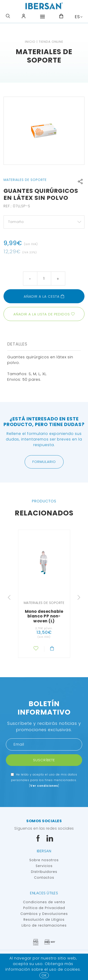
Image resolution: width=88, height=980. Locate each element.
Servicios (44, 866)
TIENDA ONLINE (51, 42)
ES (77, 17)
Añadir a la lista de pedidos (42, 314)
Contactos (44, 878)
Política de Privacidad (44, 908)
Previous (9, 597)
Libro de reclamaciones (44, 925)
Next (79, 597)
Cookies (72, 969)
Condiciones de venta (44, 902)
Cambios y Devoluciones (44, 914)
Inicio (30, 42)
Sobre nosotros (44, 860)
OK (44, 975)
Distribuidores (44, 872)
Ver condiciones (44, 786)
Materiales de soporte (44, 56)
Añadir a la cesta (44, 296)
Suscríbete (44, 760)
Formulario (44, 462)
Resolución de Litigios (44, 920)
